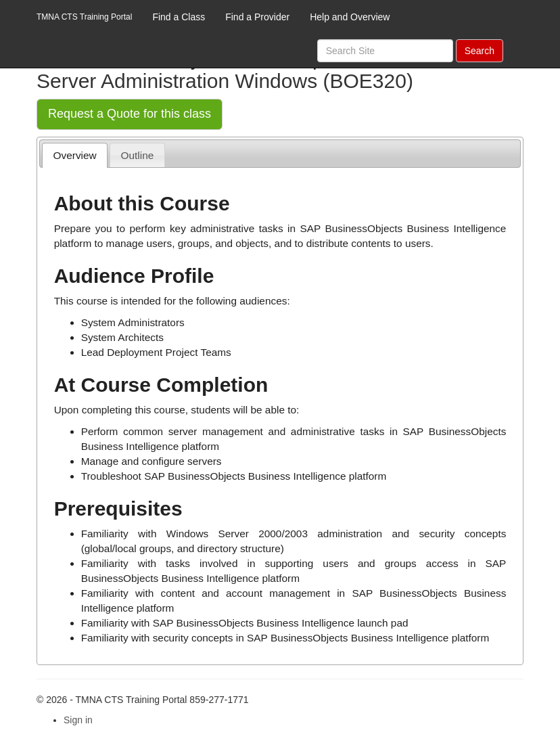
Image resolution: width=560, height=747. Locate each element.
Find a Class (179, 17)
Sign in (78, 720)
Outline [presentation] (138, 155)
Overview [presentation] (75, 155)
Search (480, 51)
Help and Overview (350, 17)
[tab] (75, 155)
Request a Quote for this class (130, 114)
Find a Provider (257, 17)
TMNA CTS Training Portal (84, 17)
